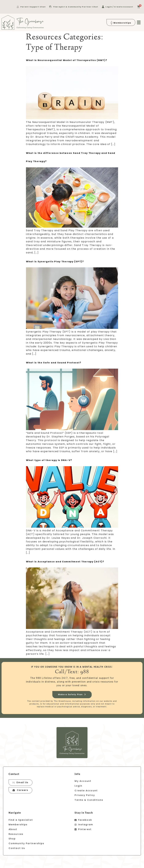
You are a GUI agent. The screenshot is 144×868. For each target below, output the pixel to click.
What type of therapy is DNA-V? (49, 460)
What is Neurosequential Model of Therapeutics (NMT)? (67, 60)
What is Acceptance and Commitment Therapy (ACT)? (65, 562)
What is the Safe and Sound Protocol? (54, 363)
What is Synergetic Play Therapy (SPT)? (55, 262)
